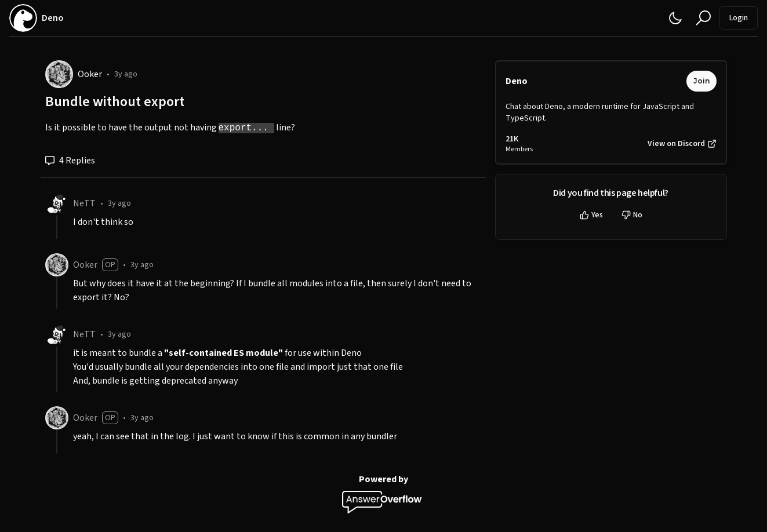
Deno (517, 81)
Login (739, 18)
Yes (591, 215)
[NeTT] (57, 203)
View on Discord (682, 144)
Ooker (90, 74)
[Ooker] (59, 74)
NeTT (84, 203)
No (632, 215)
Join (701, 81)
